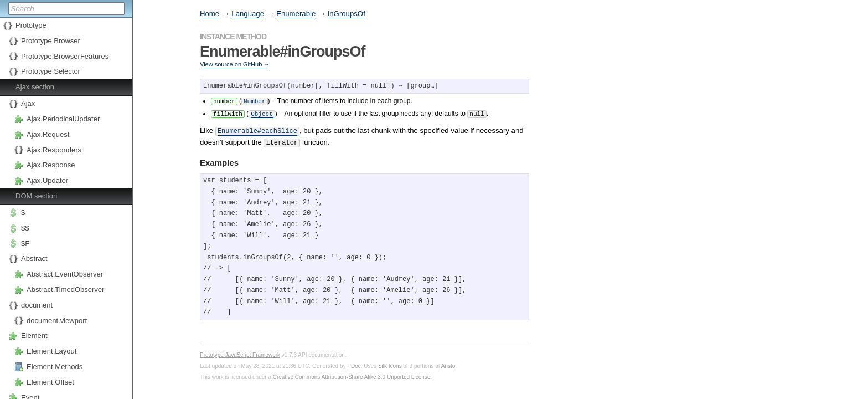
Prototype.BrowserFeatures (65, 56)
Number (255, 101)
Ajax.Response (51, 165)
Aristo (448, 363)
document (37, 305)
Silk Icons (390, 363)
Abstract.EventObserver (65, 274)
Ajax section (35, 87)
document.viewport (57, 321)
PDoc (354, 363)
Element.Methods (55, 367)
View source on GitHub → (235, 64)
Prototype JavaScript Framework (240, 352)
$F (25, 244)
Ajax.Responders (54, 150)
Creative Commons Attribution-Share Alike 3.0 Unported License (352, 374)
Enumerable (296, 14)
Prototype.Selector (51, 71)
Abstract (34, 259)
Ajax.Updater (47, 180)
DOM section (36, 196)
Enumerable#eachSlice (257, 129)
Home (210, 14)
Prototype (31, 25)
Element (34, 336)
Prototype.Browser (51, 41)
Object (262, 113)
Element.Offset (50, 382)
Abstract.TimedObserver (65, 290)
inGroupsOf (346, 14)
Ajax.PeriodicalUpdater (63, 119)
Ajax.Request (48, 134)
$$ (25, 228)
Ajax (28, 103)
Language (248, 14)
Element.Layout (51, 351)
